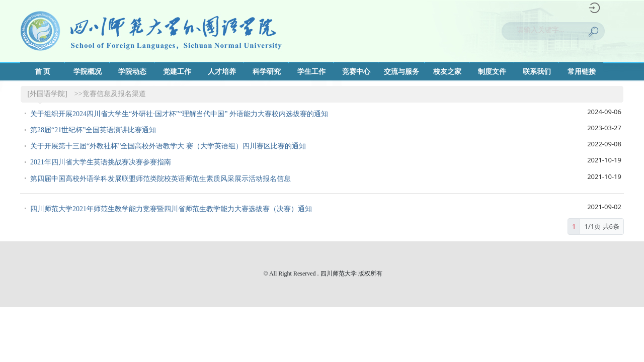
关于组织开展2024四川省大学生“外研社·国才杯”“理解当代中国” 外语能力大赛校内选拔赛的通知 (179, 114)
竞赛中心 (356, 72)
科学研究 (267, 72)
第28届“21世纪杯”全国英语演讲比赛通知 (93, 130)
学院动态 (132, 72)
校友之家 (447, 72)
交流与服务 (401, 72)
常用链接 (582, 72)
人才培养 (222, 72)
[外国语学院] (48, 94)
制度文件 (492, 72)
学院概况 (88, 72)
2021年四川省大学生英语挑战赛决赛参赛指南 (101, 162)
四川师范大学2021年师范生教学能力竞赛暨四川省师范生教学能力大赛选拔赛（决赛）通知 (171, 209)
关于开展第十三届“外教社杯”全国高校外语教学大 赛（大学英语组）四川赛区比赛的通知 (168, 146)
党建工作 (177, 72)
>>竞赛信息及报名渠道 (110, 94)
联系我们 (537, 72)
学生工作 (311, 72)
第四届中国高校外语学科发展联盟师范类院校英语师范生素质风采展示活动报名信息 (160, 179)
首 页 (43, 72)
